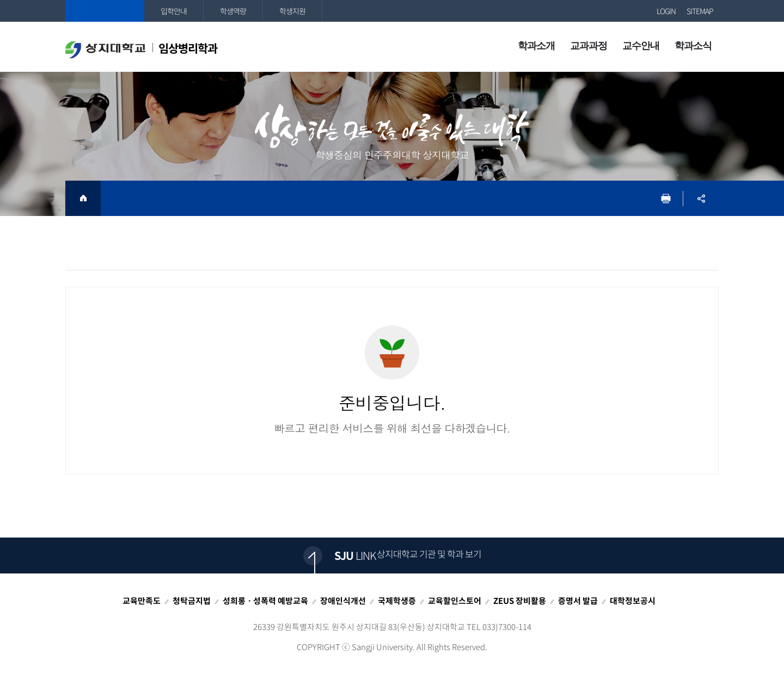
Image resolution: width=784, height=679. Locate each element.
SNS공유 (701, 198)
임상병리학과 (141, 49)
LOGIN (666, 11)
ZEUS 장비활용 (520, 601)
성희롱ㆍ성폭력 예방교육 (265, 601)
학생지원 (292, 11)
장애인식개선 (343, 601)
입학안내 (174, 11)
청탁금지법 (192, 601)
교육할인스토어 (455, 601)
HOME (83, 198)
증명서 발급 (578, 601)
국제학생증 (397, 601)
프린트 (666, 198)
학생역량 (233, 11)
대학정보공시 (633, 601)
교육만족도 (142, 601)
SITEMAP (700, 11)
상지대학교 (105, 11)
